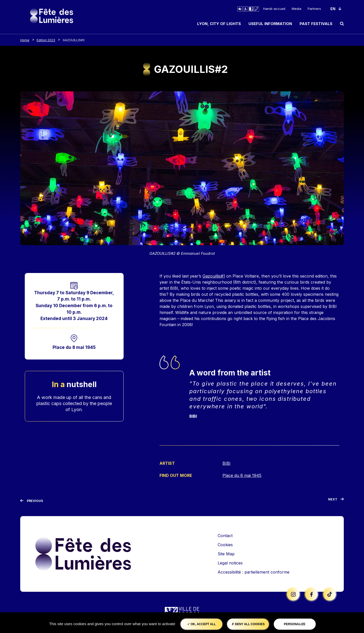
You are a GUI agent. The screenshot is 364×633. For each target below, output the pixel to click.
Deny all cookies (248, 624)
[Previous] (32, 500)
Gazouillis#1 (214, 276)
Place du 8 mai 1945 (74, 347)
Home (25, 40)
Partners (314, 9)
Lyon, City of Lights (219, 24)
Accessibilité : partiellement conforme (254, 572)
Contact (225, 535)
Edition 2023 (46, 40)
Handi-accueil (274, 9)
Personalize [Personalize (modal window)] (295, 624)
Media (297, 9)
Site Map (226, 553)
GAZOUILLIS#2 (74, 40)
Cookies (225, 544)
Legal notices (230, 562)
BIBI (226, 463)
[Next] (336, 500)
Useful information (270, 24)
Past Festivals (316, 24)
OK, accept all (202, 624)
